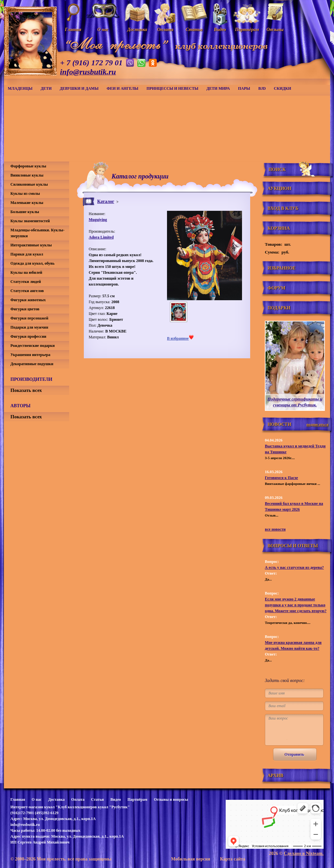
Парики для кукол (27, 254)
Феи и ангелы (122, 88)
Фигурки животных (28, 300)
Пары (244, 88)
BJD (262, 88)
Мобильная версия (190, 859)
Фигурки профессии (28, 336)
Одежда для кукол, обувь (32, 263)
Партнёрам (137, 799)
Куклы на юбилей (26, 272)
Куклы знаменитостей (30, 221)
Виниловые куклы (27, 175)
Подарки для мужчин (29, 327)
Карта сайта (233, 859)
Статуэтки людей (26, 282)
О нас (37, 799)
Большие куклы (25, 212)
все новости (275, 529)
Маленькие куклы (27, 203)
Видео (115, 799)
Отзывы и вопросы (171, 799)
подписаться (317, 425)
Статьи (97, 799)
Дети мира (218, 88)
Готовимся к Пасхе (281, 478)
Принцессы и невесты (172, 88)
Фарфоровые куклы (28, 166)
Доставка (56, 799)
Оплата (78, 799)
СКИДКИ (283, 88)
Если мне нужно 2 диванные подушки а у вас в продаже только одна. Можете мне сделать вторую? (296, 605)
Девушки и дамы (79, 88)
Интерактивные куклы (31, 245)
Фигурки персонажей (29, 318)
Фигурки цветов (25, 309)
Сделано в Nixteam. (304, 853)
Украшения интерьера (30, 355)
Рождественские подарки (33, 346)
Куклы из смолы (25, 194)
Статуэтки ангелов (27, 291)
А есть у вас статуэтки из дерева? (294, 567)
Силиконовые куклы (29, 184)
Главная (18, 799)
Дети (46, 88)
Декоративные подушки (32, 364)
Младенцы (20, 88)
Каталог (106, 201)
